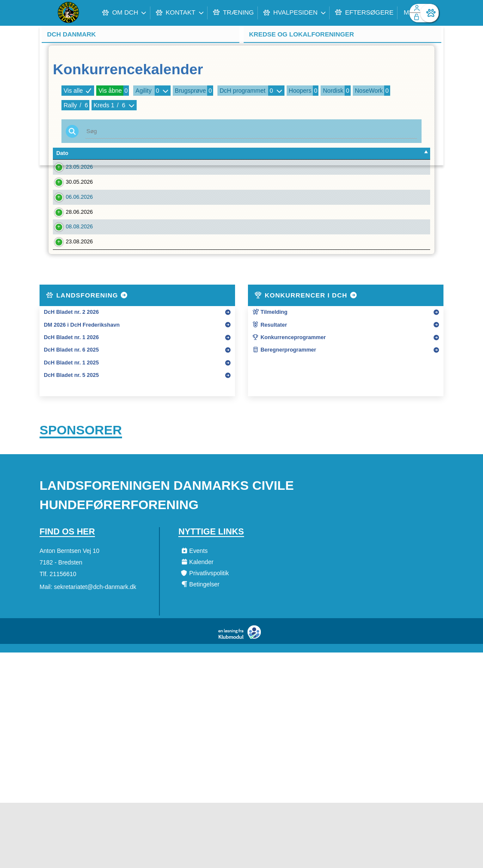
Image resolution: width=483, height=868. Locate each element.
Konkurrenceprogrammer (289, 402)
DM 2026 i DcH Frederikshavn (82, 390)
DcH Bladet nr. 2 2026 (71, 377)
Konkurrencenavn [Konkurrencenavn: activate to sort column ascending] (226, 153)
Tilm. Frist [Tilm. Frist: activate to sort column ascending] (117, 153)
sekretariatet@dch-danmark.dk (95, 652)
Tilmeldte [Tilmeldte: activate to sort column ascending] (406, 153)
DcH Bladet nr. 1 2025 (71, 428)
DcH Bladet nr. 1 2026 (71, 402)
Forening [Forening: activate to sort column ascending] (154, 153)
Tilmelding (270, 377)
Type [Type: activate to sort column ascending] (275, 153)
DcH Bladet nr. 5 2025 (71, 440)
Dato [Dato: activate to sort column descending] (62, 153)
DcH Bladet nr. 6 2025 (71, 415)
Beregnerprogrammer (284, 415)
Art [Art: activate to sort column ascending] (356, 153)
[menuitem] (52, 13)
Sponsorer (81, 495)
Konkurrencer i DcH (306, 360)
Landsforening (87, 360)
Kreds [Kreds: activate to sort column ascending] (333, 153)
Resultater (270, 390)
